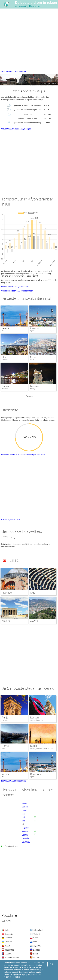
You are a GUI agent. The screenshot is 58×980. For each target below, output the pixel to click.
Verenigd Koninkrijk (37, 720)
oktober (25, 834)
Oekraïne (8, 942)
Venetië (5, 328)
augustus (25, 828)
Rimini (33, 357)
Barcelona (35, 328)
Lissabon (34, 386)
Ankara (6, 621)
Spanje (33, 777)
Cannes (5, 386)
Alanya (34, 621)
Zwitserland (9, 949)
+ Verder (29, 396)
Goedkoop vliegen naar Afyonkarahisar (17, 291)
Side (33, 593)
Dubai (33, 746)
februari (25, 807)
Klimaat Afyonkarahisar (11, 520)
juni (23, 821)
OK (51, 964)
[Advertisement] (29, 40)
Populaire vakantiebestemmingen (14, 781)
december (26, 841)
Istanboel (7, 593)
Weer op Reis (6, 71)
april (24, 814)
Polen (36, 938)
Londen (34, 718)
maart (24, 810)
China (36, 953)
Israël (35, 942)
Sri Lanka (37, 957)
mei (23, 817)
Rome (5, 746)
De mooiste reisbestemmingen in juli (16, 128)
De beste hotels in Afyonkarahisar (15, 287)
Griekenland (38, 930)
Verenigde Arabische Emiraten (41, 748)
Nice (4, 357)
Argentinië (37, 946)
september (26, 831)
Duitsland (8, 938)
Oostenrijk (9, 934)
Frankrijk (5, 720)
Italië (4, 748)
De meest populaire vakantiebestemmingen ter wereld (23, 455)
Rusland (36, 949)
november (26, 838)
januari (25, 803)
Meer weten (15, 977)
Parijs (5, 718)
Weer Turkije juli (20, 71)
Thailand (37, 934)
